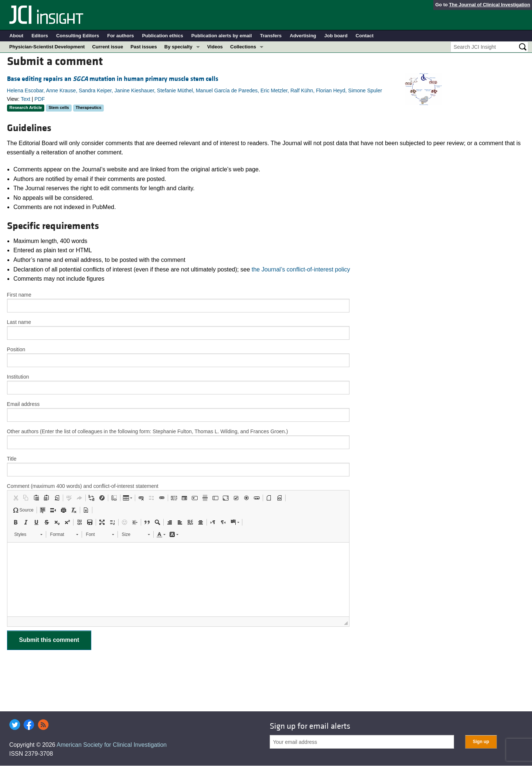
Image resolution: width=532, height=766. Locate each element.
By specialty (178, 47)
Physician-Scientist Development (47, 47)
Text (25, 99)
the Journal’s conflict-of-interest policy (301, 269)
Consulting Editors (78, 36)
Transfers (271, 36)
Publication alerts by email (222, 36)
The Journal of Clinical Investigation (490, 5)
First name (19, 295)
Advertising (303, 36)
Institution (18, 377)
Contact (365, 36)
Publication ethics (162, 36)
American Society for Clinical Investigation (112, 745)
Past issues (144, 47)
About (17, 36)
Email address (23, 404)
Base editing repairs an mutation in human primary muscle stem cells (113, 79)
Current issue (108, 47)
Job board (336, 36)
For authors (120, 36)
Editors (40, 36)
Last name (19, 322)
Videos (215, 47)
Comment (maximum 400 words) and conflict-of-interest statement (83, 486)
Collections (243, 47)
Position (16, 349)
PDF (40, 99)
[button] (16, 498)
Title (12, 459)
